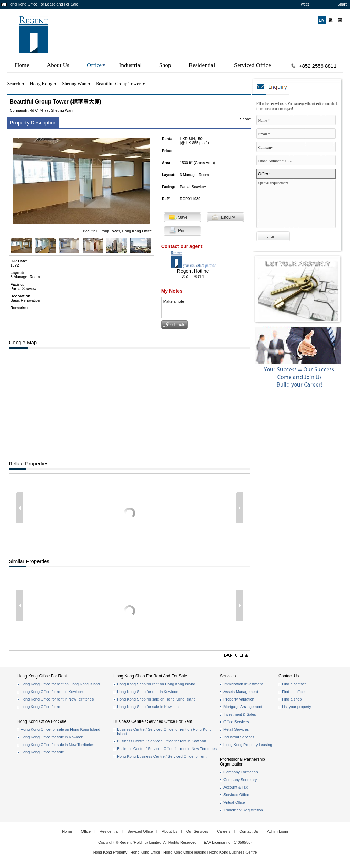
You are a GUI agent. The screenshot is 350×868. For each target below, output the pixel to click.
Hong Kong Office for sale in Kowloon (52, 737)
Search (14, 84)
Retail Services (236, 729)
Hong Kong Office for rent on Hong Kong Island (60, 684)
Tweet (304, 4)
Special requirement (298, 205)
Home (22, 65)
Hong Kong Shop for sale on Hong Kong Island (156, 699)
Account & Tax (236, 787)
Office (94, 65)
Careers (224, 831)
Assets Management (241, 692)
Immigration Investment (243, 684)
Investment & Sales (240, 714)
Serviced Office (253, 65)
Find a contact (294, 684)
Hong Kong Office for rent (42, 707)
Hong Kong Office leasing (185, 852)
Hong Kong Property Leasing (248, 745)
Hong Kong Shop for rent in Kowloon (148, 692)
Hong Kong (41, 84)
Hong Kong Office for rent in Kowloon (52, 692)
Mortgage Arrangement (243, 707)
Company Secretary (240, 780)
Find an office (293, 692)
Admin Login (278, 831)
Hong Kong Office (145, 852)
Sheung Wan (74, 84)
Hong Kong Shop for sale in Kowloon (148, 707)
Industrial (130, 65)
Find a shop (292, 699)
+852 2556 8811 (318, 66)
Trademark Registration (243, 810)
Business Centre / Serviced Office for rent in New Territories (167, 749)
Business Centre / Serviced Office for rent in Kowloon (161, 741)
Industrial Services (239, 737)
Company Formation (241, 772)
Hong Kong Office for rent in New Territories (57, 699)
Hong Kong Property (110, 852)
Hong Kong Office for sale (42, 752)
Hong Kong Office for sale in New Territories (57, 745)
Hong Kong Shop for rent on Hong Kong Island (156, 684)
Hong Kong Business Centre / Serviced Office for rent (162, 756)
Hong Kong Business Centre (233, 852)
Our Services (197, 831)
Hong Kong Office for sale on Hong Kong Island (61, 729)
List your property (297, 707)
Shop (165, 65)
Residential (202, 65)
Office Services (236, 722)
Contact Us (249, 831)
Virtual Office (234, 802)
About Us (58, 65)
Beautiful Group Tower (118, 84)
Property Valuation (239, 699)
